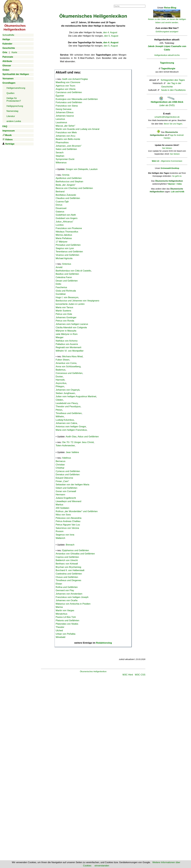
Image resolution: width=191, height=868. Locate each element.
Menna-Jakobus (64, 235)
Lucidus (60, 225)
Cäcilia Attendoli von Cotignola (71, 327)
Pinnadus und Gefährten (68, 245)
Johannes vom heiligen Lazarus (72, 324)
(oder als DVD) (167, 102)
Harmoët (60, 380)
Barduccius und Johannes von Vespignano (77, 301)
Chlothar (60, 468)
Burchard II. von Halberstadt (70, 570)
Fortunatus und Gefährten (69, 102)
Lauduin (94, 169)
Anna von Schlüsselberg (68, 367)
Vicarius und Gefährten (67, 255)
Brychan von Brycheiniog (68, 567)
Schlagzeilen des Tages (173, 80)
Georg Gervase (64, 109)
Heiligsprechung (15, 106)
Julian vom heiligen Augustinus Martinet (76, 396)
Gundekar (61, 294)
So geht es (177, 176)
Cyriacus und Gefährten (68, 471)
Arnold (59, 267)
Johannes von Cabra (66, 423)
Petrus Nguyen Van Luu (68, 525)
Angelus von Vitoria (66, 89)
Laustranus (61, 122)
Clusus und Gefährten (67, 577)
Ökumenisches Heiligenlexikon (93, 671)
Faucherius (61, 287)
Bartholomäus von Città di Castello (73, 271)
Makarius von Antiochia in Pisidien (73, 604)
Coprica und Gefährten (67, 557)
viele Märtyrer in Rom (67, 334)
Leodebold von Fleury (67, 403)
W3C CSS (140, 675)
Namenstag (12, 111)
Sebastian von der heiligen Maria (72, 485)
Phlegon (60, 386)
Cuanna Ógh (62, 202)
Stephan (60, 156)
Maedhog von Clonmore (68, 82)
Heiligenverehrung (16, 88)
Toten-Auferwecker (65, 446)
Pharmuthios (62, 142)
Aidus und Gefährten (88, 437)
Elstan (59, 584)
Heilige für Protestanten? (14, 100)
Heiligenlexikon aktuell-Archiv (167, 55)
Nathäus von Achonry (67, 341)
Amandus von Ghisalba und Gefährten (75, 554)
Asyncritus (61, 383)
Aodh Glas (71, 437)
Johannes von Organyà (68, 390)
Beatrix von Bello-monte (68, 139)
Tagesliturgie (168, 69)
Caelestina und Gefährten (69, 574)
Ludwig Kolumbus (65, 420)
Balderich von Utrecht (67, 560)
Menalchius (61, 614)
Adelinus (67, 458)
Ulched (59, 631)
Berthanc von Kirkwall (67, 564)
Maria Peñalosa (64, 238)
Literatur (11, 116)
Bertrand (60, 192)
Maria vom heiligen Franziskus (71, 430)
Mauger (60, 337)
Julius (64, 222)
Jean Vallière (72, 452)
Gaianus (60, 212)
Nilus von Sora (63, 515)
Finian (62, 481)
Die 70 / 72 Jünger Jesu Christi (78, 442)
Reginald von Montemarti (68, 347)
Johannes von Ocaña (67, 600)
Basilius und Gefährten (67, 274)
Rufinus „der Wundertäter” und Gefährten (77, 511)
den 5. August (111, 36)
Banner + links (175, 184)
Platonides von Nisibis (67, 624)
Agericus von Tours (65, 86)
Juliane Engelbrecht (66, 498)
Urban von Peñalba (66, 634)
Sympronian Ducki (65, 159)
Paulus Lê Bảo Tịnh (66, 617)
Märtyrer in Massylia (66, 331)
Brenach (70, 545)
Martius (59, 505)
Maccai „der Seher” (65, 126)
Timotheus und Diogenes (68, 580)
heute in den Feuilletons (173, 90)
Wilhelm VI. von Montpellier (70, 351)
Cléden (59, 400)
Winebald (60, 637)
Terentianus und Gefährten (69, 252)
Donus (59, 205)
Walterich (60, 538)
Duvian (59, 377)
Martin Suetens (63, 311)
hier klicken (167, 148)
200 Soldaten (62, 508)
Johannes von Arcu (65, 136)
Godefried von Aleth (66, 215)
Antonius (67, 264)
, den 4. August (110, 42)
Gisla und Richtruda (66, 291)
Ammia (66, 175)
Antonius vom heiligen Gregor (71, 427)
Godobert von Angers (67, 218)
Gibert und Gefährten (67, 488)
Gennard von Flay (65, 590)
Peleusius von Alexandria (69, 518)
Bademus (61, 370)
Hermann (60, 495)
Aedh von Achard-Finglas (75, 79)
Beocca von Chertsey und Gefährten (74, 188)
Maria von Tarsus (64, 307)
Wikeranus (61, 163)
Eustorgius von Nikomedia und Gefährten (77, 99)
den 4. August (110, 32)
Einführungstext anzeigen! (167, 32)
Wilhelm (60, 417)
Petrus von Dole (64, 314)
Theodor (60, 627)
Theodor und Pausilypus (68, 406)
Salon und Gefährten (66, 149)
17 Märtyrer (62, 242)
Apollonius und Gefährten (69, 178)
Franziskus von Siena (67, 106)
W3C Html (128, 675)
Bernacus (61, 461)
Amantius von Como (66, 363)
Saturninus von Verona (67, 528)
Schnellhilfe (8, 35)
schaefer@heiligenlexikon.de (167, 117)
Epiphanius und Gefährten (76, 550)
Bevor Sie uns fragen (173, 124)
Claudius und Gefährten (68, 198)
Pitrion (59, 410)
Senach (60, 153)
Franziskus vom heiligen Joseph (72, 597)
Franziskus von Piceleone (69, 228)
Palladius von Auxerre (67, 344)
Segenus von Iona (65, 535)
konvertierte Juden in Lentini (70, 304)
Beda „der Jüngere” (66, 185)
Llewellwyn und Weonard (68, 501)
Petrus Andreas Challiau (68, 521)
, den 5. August (110, 46)
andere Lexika (14, 121)
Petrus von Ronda (65, 321)
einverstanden (102, 866)
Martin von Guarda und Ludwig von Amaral (77, 129)
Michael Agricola (64, 258)
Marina (59, 607)
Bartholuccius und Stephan (69, 182)
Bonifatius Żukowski (66, 195)
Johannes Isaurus (65, 116)
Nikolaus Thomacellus (67, 232)
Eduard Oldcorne (64, 478)
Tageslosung (167, 63)
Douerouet (61, 208)
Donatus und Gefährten (68, 475)
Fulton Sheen (63, 360)
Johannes (69, 146)
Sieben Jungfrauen (65, 393)
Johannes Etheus (65, 112)
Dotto (58, 284)
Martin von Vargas (65, 610)
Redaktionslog (104, 643)
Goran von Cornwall (66, 491)
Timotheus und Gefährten (69, 413)
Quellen (10, 93)
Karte (14, 52)
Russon (60, 531)
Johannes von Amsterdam (69, 594)
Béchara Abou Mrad (72, 356)
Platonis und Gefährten (67, 620)
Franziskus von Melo (66, 132)
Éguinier (60, 96)
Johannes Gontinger (66, 317)
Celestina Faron (64, 277)
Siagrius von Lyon (65, 248)
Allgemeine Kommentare (171, 161)
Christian (60, 465)
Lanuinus (60, 119)
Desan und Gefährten (67, 281)
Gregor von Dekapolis (77, 169)
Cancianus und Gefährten (69, 92)
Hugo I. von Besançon (67, 297)
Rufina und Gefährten (67, 587)
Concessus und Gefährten (69, 373)
